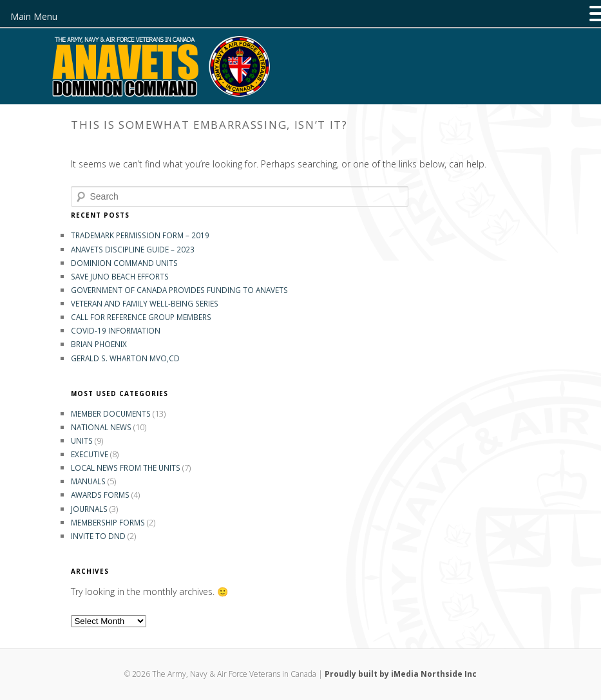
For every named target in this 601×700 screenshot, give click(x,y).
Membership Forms (108, 522)
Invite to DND (98, 536)
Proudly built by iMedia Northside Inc (401, 674)
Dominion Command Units (124, 263)
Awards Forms (100, 495)
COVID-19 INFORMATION (116, 330)
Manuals (88, 481)
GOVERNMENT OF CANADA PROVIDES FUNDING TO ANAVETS (179, 290)
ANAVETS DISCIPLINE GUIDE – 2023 (133, 249)
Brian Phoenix (99, 344)
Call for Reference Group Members (141, 317)
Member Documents (111, 413)
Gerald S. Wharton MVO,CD (125, 358)
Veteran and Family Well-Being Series (145, 303)
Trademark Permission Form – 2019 (140, 235)
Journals (89, 509)
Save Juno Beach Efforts (120, 276)
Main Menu (34, 16)
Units (82, 440)
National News (101, 427)
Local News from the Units (126, 468)
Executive (90, 454)
